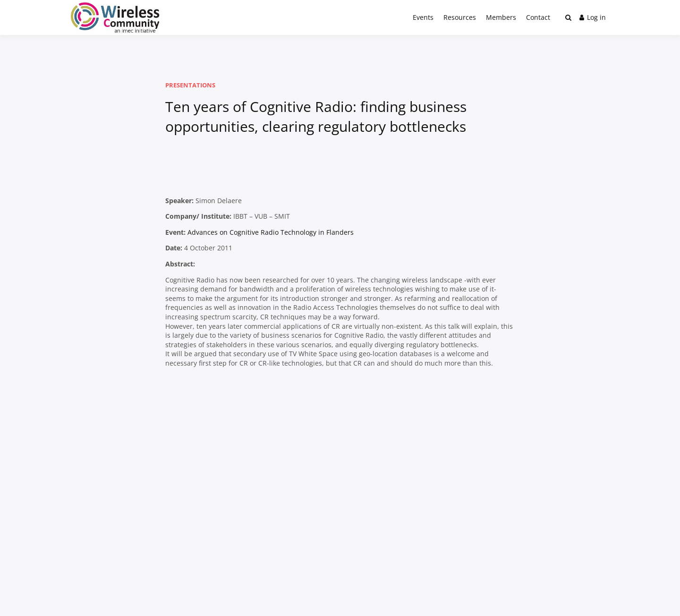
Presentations (190, 85)
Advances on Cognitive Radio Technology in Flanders (271, 232)
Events (423, 17)
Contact (538, 17)
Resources (460, 17)
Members (501, 17)
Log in (593, 17)
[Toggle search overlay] (568, 17)
